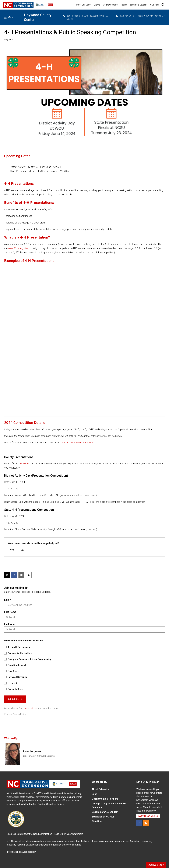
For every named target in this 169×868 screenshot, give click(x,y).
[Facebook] (139, 823)
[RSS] (146, 823)
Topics (124, 5)
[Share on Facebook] (14, 575)
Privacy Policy (19, 714)
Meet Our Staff (84, 5)
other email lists (30, 708)
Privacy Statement (74, 834)
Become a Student (138, 5)
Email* (8, 600)
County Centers (110, 5)
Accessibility (29, 852)
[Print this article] (29, 575)
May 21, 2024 (10, 39)
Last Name (10, 624)
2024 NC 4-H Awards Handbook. (77, 443)
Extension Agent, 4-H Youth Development (39, 756)
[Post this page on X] (7, 575)
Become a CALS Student (105, 812)
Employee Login (156, 865)
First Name (10, 612)
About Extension (101, 789)
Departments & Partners (105, 799)
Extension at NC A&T (103, 817)
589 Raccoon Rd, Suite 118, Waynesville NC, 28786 (85, 17)
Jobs (94, 794)
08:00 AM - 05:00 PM (155, 16)
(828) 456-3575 (125, 16)
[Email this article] (21, 575)
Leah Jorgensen (33, 751)
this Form (24, 464)
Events (97, 5)
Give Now (155, 5)
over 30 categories (18, 248)
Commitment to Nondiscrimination (34, 834)
